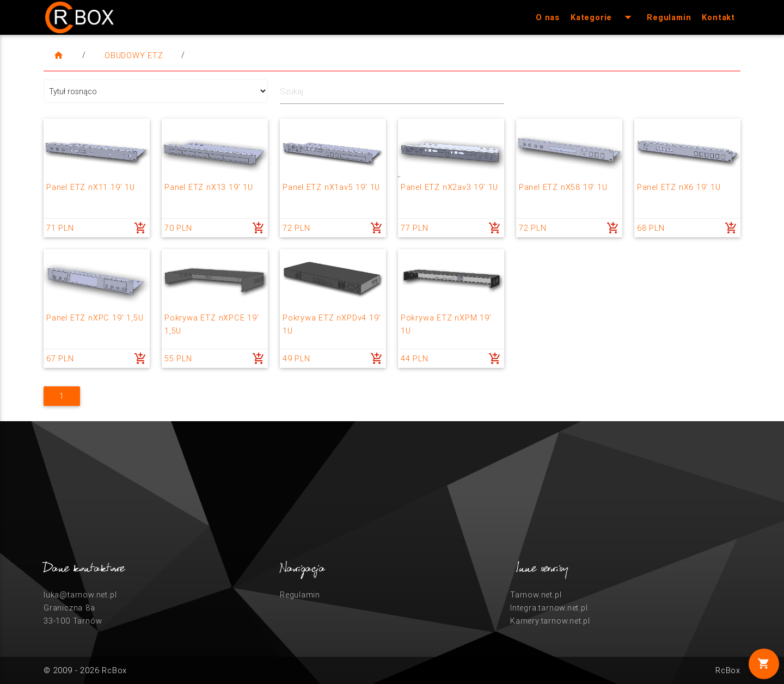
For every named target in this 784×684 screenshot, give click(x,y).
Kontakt (718, 17)
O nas (548, 17)
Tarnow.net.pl (536, 594)
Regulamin (669, 17)
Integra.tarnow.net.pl (549, 608)
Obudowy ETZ (134, 55)
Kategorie (603, 17)
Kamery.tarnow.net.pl (550, 621)
